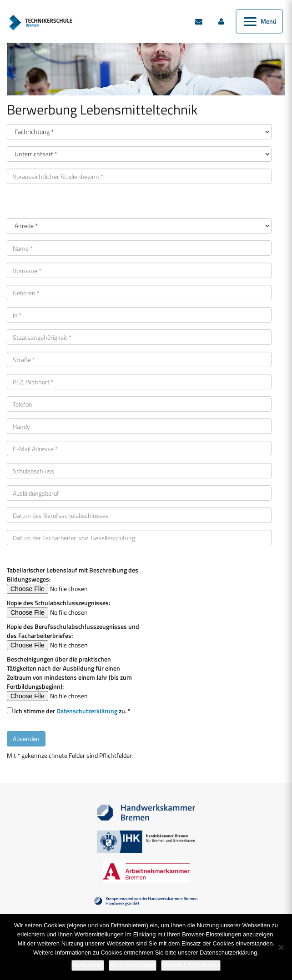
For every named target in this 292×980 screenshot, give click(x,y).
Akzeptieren (88, 965)
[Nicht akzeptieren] (281, 947)
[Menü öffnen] (259, 21)
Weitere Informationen (191, 965)
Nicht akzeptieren (132, 965)
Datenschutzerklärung (87, 711)
